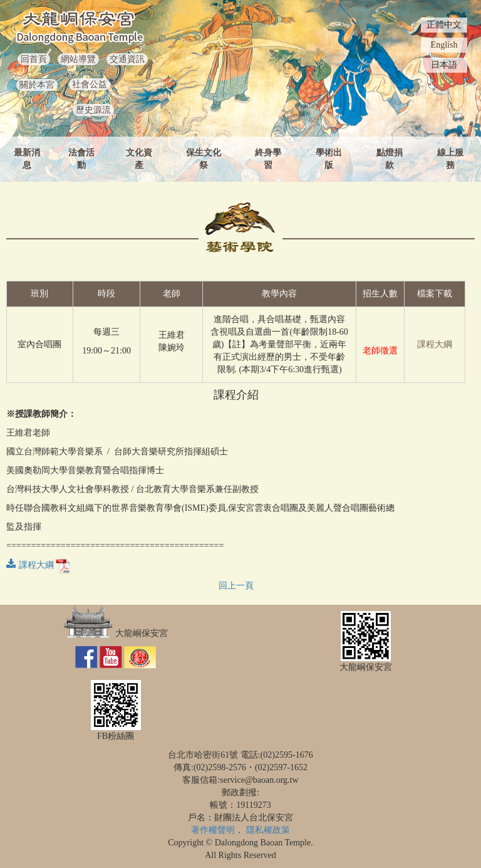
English (444, 45)
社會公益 (90, 84)
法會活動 (81, 159)
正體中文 (444, 25)
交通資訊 (127, 59)
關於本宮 (37, 85)
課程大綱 (435, 344)
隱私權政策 (268, 830)
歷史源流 (93, 110)
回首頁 (34, 59)
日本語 (444, 65)
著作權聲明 (213, 830)
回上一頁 (236, 586)
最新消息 (27, 159)
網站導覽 (78, 59)
